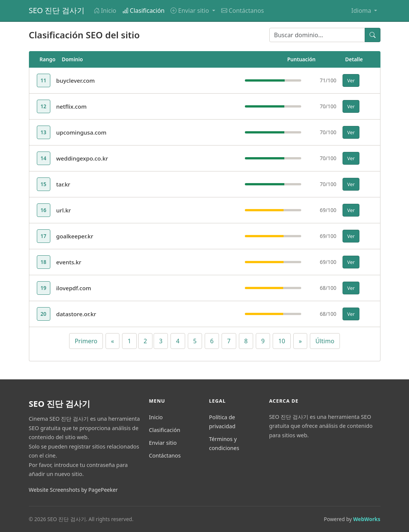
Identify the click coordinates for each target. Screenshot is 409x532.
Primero (86, 341)
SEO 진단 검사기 (57, 10)
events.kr (69, 262)
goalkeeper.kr (75, 236)
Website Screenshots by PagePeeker (73, 490)
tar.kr (63, 184)
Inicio (105, 11)
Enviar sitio (163, 443)
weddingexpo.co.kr (82, 158)
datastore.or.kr (76, 314)
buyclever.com (76, 80)
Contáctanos (243, 11)
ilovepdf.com (74, 288)
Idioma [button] (362, 11)
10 (282, 341)
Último (325, 341)
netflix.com (72, 106)
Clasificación (144, 11)
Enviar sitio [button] (190, 11)
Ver (351, 80)
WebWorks (367, 519)
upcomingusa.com (81, 132)
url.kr (64, 210)
